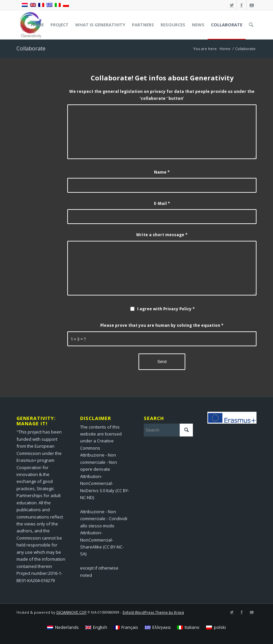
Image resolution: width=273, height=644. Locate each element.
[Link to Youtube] (252, 5)
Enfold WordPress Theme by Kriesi (153, 612)
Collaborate (31, 48)
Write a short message (162, 235)
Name (162, 172)
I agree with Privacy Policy (166, 309)
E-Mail (162, 203)
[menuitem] (37, 25)
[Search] (251, 25)
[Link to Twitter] (232, 5)
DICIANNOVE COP (72, 612)
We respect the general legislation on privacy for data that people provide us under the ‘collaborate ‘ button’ (162, 95)
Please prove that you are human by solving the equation (162, 325)
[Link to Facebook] (242, 5)
